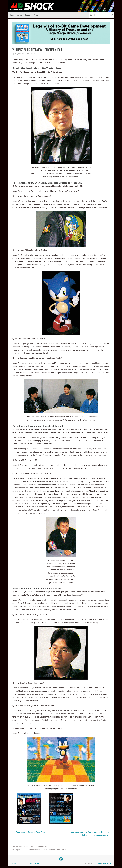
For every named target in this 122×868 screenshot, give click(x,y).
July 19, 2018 (30, 54)
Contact (29, 863)
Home (14, 863)
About (21, 863)
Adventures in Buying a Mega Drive (29, 832)
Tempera (98, 863)
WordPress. (107, 863)
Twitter (37, 863)
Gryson (18, 54)
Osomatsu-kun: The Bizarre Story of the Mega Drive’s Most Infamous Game (90, 834)
